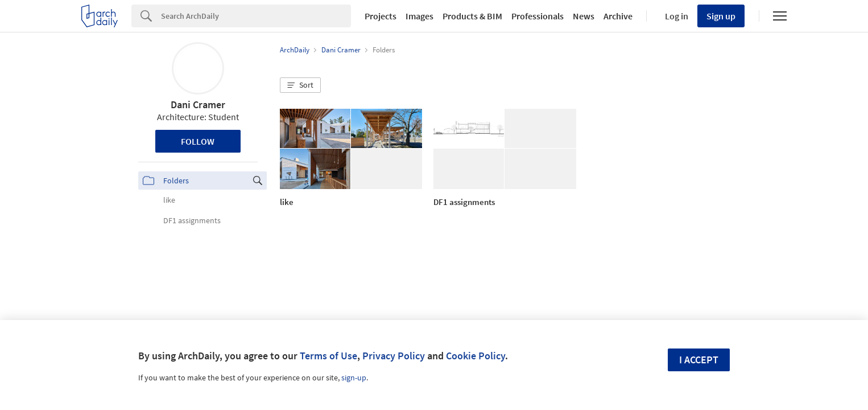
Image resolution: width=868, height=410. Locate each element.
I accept (699, 360)
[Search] (256, 16)
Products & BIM (472, 16)
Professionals (538, 16)
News (584, 16)
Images (419, 16)
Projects (381, 16)
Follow (198, 141)
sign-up (354, 378)
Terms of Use (328, 356)
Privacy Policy (394, 356)
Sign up (721, 16)
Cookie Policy (476, 356)
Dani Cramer (198, 104)
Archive (618, 16)
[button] (300, 85)
